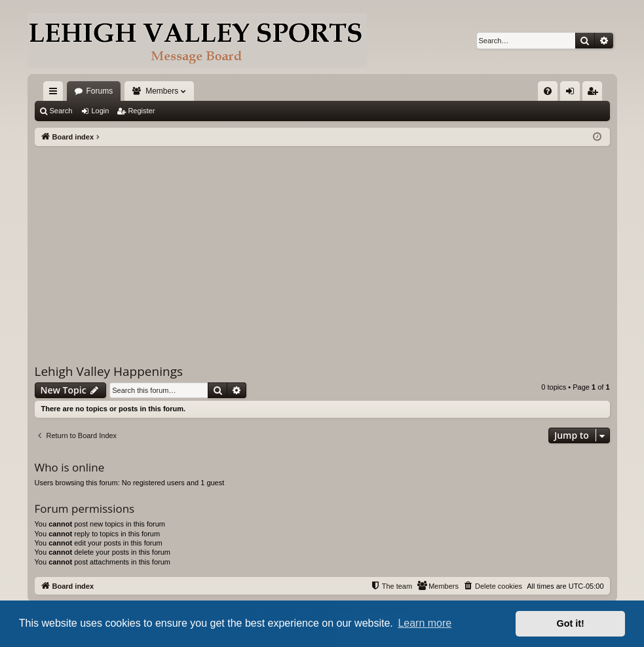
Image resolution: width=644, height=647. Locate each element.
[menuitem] (548, 91)
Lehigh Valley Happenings (109, 371)
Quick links (56, 94)
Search (61, 111)
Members (162, 91)
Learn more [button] (425, 623)
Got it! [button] (571, 623)
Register (141, 111)
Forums (100, 91)
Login (100, 111)
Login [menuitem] (572, 94)
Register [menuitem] (595, 94)
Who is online (70, 467)
